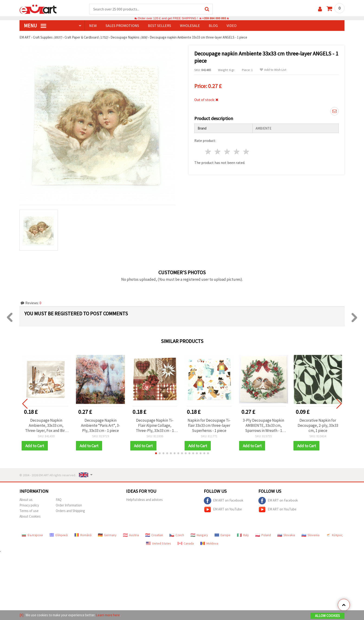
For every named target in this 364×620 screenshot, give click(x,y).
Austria (131, 535)
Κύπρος (334, 535)
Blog (213, 26)
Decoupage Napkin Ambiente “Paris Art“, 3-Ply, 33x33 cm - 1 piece (101, 426)
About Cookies (30, 517)
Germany (107, 535)
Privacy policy (29, 506)
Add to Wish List (273, 70)
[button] (156, 454)
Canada (186, 544)
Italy (243, 535)
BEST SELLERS (159, 26)
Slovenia (310, 535)
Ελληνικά (59, 535)
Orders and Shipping (70, 511)
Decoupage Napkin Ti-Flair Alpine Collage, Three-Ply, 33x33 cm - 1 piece (155, 426)
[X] (21, 615)
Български (32, 535)
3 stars (227, 152)
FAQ (59, 500)
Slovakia (286, 535)
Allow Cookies (327, 616)
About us (26, 500)
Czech (177, 535)
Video (232, 26)
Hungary (199, 535)
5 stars (246, 152)
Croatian (154, 535)
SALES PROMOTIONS (122, 26)
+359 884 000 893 (214, 18)
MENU (35, 26)
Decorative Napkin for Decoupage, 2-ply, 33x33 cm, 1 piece (318, 426)
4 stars (237, 152)
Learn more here (108, 615)
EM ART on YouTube (223, 510)
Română (83, 535)
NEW (93, 26)
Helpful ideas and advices (144, 500)
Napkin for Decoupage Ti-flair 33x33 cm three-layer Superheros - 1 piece (209, 426)
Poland (263, 535)
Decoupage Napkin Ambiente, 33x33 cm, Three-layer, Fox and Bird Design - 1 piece (46, 426)
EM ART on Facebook (224, 501)
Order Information (69, 506)
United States (159, 544)
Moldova (209, 544)
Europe (223, 535)
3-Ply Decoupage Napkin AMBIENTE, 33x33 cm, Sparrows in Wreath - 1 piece (263, 426)
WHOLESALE (190, 26)
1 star (208, 152)
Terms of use (29, 511)
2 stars (218, 152)
